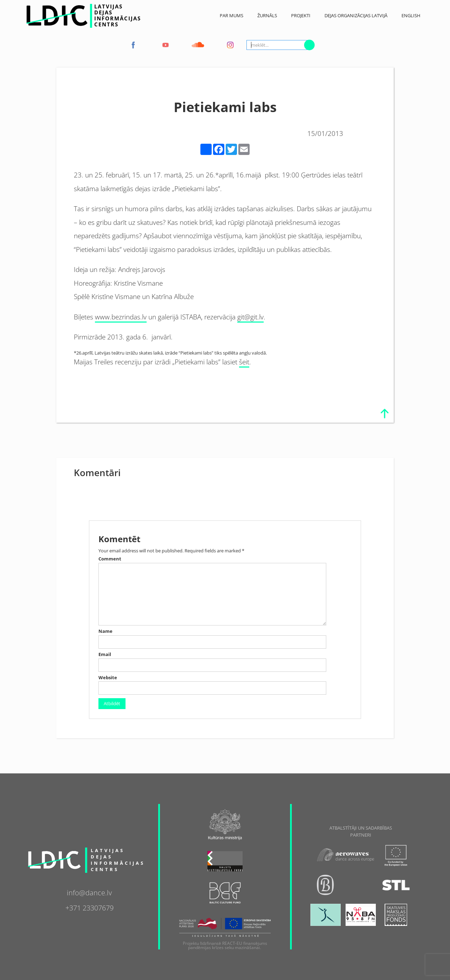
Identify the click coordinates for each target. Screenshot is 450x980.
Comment (110, 559)
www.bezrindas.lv (121, 317)
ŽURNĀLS (267, 15)
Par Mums (232, 15)
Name (105, 631)
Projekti (301, 15)
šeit (244, 362)
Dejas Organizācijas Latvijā (356, 15)
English (411, 15)
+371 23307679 (89, 907)
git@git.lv (250, 317)
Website (108, 678)
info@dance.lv (89, 892)
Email (105, 654)
